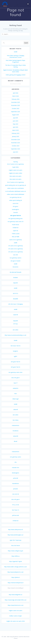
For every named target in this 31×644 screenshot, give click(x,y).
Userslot (16, 215)
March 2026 (15, 99)
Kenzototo (15, 270)
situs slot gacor (15, 380)
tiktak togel (16, 402)
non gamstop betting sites (16, 221)
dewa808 (15, 302)
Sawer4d (16, 318)
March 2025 (15, 133)
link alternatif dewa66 (16, 275)
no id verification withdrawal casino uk (16, 194)
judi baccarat (15, 518)
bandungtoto (16, 212)
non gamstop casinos (16, 261)
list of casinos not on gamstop (16, 167)
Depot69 (15, 324)
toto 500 (16, 258)
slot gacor (15, 209)
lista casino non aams (15, 179)
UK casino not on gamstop (16, 249)
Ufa (15, 465)
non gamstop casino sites (15, 375)
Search (26, 46)
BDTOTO (15, 296)
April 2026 (16, 96)
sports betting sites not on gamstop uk (16, 188)
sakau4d (16, 412)
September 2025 (15, 114)
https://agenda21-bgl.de (15, 564)
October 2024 (15, 149)
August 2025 (15, 118)
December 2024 (16, 142)
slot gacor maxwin (15, 264)
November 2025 (15, 108)
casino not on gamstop (15, 243)
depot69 (16, 286)
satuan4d (16, 439)
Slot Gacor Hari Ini (15, 349)
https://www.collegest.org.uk (15, 554)
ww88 (16, 246)
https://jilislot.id (15, 580)
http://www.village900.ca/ (16, 597)
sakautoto (16, 391)
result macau (16, 227)
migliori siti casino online (16, 176)
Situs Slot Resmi (16, 548)
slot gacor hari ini (15, 218)
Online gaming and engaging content (16, 78)
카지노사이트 (16, 508)
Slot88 (15, 343)
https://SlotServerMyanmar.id (16, 586)
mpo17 (16, 386)
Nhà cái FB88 (15, 239)
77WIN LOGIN (16, 236)
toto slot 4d (16, 497)
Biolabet (16, 280)
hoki (15, 396)
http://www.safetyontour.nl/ (16, 532)
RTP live (16, 327)
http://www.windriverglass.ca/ (15, 538)
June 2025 (16, 124)
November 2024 (15, 146)
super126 (16, 233)
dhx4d (15, 444)
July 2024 (16, 155)
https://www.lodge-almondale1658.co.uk (16, 603)
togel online (16, 170)
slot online (15, 333)
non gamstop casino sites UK (16, 224)
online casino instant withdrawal (15, 197)
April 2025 (16, 130)
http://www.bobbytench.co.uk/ (15, 575)
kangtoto (15, 354)
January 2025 (16, 139)
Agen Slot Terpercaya (15, 543)
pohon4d (16, 481)
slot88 (16, 55)
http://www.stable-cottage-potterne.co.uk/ (16, 570)
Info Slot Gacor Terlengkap (16, 307)
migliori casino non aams (16, 173)
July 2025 (16, 121)
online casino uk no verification (16, 191)
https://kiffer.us (16, 559)
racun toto (16, 206)
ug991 (16, 359)
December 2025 (16, 105)
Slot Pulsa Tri (15, 513)
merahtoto (16, 434)
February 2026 (15, 102)
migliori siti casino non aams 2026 (16, 624)
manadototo (16, 486)
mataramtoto (16, 428)
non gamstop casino (15, 460)
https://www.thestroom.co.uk (16, 608)
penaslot (16, 492)
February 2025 (15, 136)
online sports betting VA (16, 203)
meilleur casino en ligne (15, 619)
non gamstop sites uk (16, 200)
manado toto (16, 470)
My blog (16, 165)
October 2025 (15, 111)
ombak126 (15, 230)
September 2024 (15, 152)
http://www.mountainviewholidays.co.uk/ (15, 338)
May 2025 (16, 127)
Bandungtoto (16, 476)
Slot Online (16, 423)
